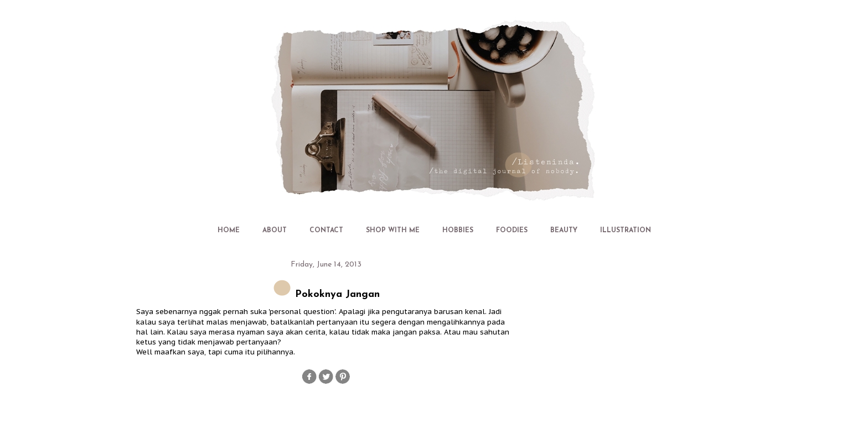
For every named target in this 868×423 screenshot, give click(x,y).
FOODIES (512, 231)
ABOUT (275, 231)
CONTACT (326, 231)
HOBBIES (458, 231)
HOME (229, 231)
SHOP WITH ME (393, 231)
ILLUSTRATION (626, 231)
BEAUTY (564, 231)
